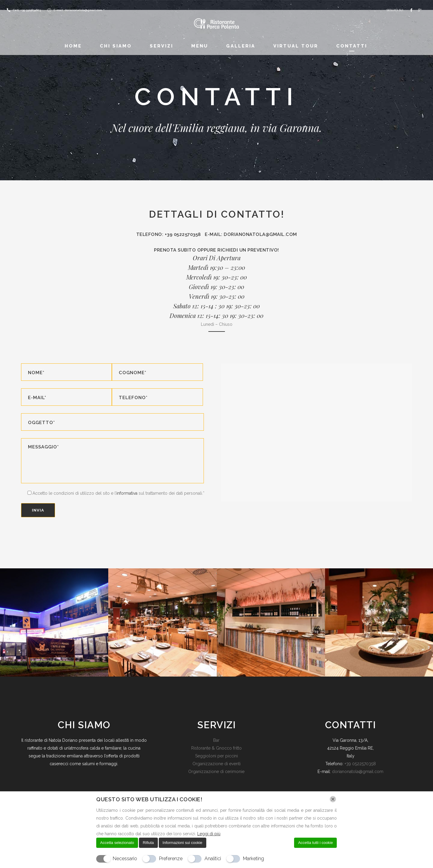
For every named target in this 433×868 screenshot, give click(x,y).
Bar (216, 740)
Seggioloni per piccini (216, 756)
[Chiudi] (333, 799)
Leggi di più (209, 834)
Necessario (125, 859)
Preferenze (171, 859)
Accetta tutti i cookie (315, 843)
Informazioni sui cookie (183, 843)
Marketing (253, 859)
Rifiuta (148, 843)
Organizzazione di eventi (216, 764)
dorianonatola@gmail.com (358, 772)
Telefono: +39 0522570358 (171, 234)
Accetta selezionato (117, 843)
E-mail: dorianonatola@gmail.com (251, 234)
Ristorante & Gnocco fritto (216, 748)
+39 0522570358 (360, 764)
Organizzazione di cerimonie (216, 772)
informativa (127, 493)
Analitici (213, 859)
